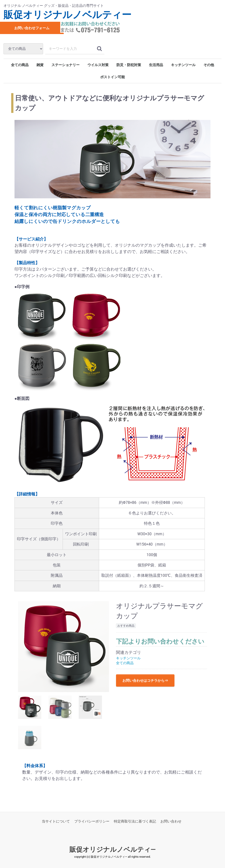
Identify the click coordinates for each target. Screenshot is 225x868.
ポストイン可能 (112, 77)
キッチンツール (183, 65)
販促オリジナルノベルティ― (113, 849)
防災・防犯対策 (129, 65)
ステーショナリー (65, 65)
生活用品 (156, 65)
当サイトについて (56, 821)
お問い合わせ (171, 821)
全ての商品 (20, 65)
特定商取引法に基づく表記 (135, 821)
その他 (209, 65)
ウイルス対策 (98, 65)
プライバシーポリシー (92, 821)
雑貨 (40, 65)
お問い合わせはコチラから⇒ (145, 681)
